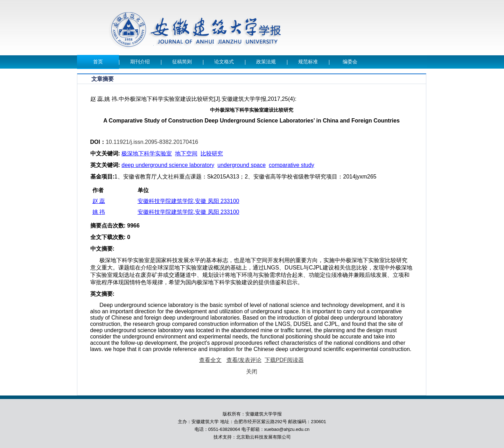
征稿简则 (182, 62)
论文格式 (224, 62)
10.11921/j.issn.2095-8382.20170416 (152, 142)
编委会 (350, 62)
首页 (98, 62)
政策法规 (266, 62)
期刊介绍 (140, 62)
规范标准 (308, 62)
